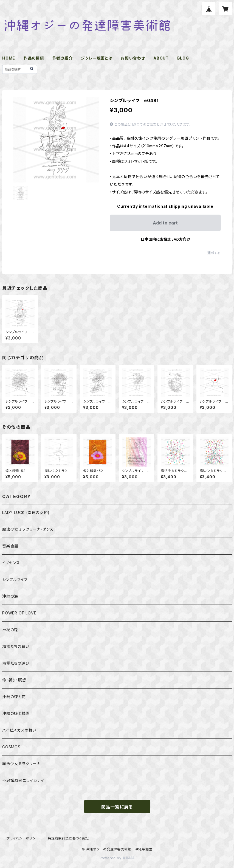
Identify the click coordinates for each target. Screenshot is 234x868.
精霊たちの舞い (16, 646)
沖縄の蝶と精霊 (16, 713)
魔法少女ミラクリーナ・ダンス (28, 529)
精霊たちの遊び (16, 663)
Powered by (117, 858)
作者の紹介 (63, 58)
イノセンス (11, 563)
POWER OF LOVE (19, 613)
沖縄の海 (10, 596)
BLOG (183, 58)
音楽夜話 (10, 546)
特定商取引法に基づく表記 (68, 838)
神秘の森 (10, 630)
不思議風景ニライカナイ (23, 780)
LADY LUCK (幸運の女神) (26, 512)
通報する (214, 253)
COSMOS (11, 747)
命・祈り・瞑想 (14, 680)
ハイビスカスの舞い (19, 730)
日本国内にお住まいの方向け (165, 239)
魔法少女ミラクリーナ (21, 764)
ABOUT (161, 58)
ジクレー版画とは (97, 58)
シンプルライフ (15, 579)
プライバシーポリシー (23, 838)
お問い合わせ (133, 58)
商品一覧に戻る (117, 807)
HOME (9, 58)
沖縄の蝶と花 (14, 697)
